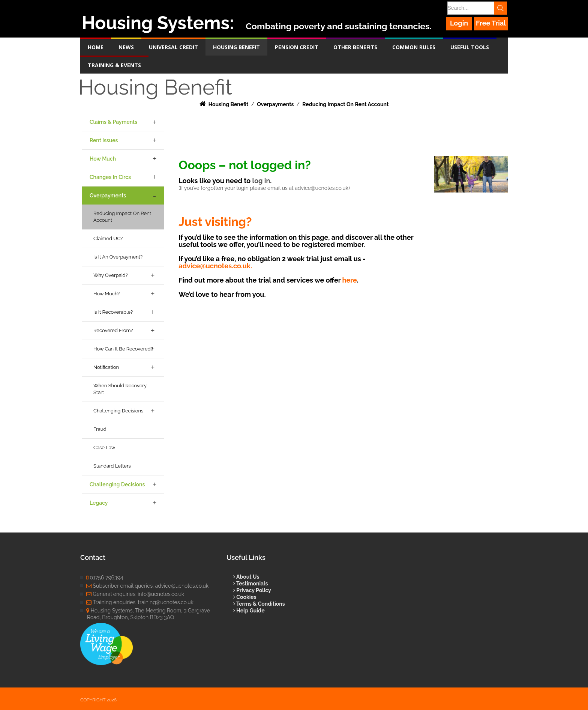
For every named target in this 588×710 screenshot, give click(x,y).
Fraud (100, 429)
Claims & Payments (113, 122)
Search (501, 8)
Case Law (104, 448)
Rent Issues (104, 140)
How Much (103, 159)
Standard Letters (112, 466)
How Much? (106, 294)
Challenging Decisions (118, 411)
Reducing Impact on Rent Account (122, 217)
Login (459, 23)
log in (261, 181)
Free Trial (491, 23)
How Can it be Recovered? (123, 349)
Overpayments (108, 196)
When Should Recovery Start (120, 389)
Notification (106, 367)
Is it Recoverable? (113, 312)
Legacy (99, 503)
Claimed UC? (108, 238)
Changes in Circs (110, 177)
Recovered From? (113, 330)
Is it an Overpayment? (118, 257)
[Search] (477, 8)
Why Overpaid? (111, 275)
